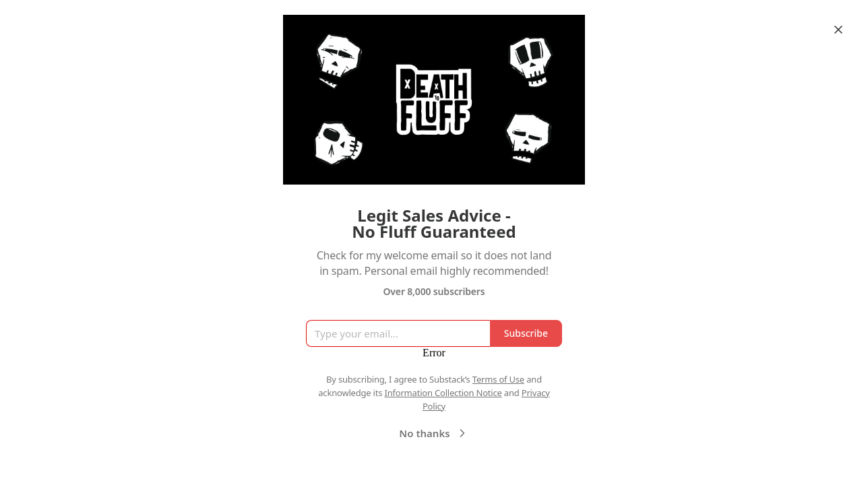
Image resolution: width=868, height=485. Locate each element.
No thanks (434, 433)
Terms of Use (498, 379)
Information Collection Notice (443, 393)
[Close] (838, 30)
